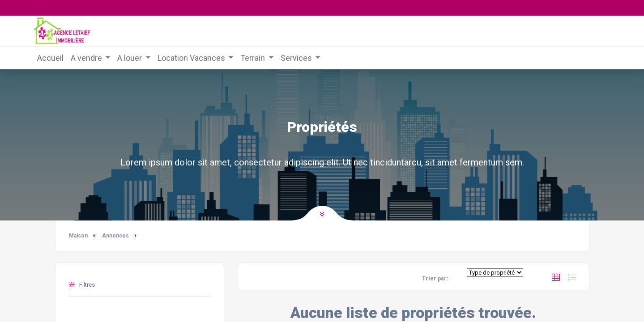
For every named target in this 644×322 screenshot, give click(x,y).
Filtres (82, 285)
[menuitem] (50, 58)
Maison (78, 236)
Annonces (115, 236)
